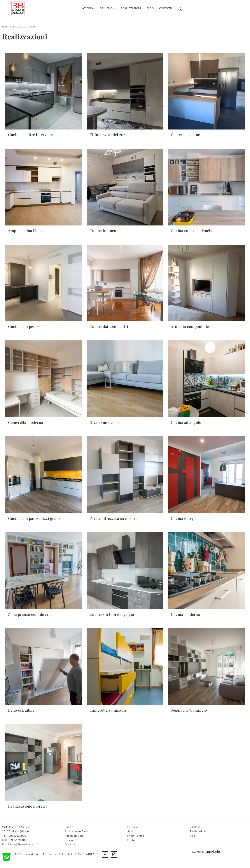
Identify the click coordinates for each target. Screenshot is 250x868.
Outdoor (70, 845)
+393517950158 (18, 840)
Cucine (69, 827)
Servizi (131, 831)
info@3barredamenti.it (24, 845)
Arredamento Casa (76, 831)
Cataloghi (196, 827)
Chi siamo (133, 827)
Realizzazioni (131, 8)
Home (5, 27)
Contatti (166, 8)
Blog (150, 8)
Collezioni (107, 8)
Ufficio (69, 840)
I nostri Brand (136, 836)
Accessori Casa (74, 836)
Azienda (88, 8)
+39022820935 (17, 836)
